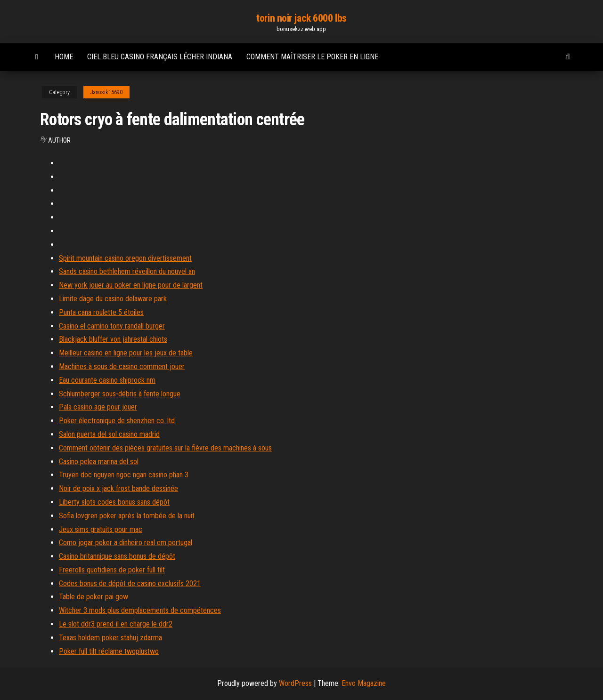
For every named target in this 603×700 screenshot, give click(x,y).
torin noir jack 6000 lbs (301, 18)
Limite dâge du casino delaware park (113, 299)
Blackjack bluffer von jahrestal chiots (113, 339)
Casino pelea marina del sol (99, 462)
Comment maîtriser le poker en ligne (312, 57)
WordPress (295, 683)
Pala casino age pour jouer (98, 407)
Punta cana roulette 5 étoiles (101, 312)
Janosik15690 (106, 92)
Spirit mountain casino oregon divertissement (125, 258)
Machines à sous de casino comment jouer (122, 366)
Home (64, 57)
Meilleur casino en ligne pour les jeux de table (126, 353)
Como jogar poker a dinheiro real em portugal (126, 543)
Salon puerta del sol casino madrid (109, 434)
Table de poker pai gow (94, 597)
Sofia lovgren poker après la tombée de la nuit (127, 516)
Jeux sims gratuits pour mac (101, 529)
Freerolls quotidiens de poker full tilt (112, 570)
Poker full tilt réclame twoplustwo (109, 651)
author (59, 140)
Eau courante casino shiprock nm (107, 380)
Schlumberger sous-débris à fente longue (120, 394)
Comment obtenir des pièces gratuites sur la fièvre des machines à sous (165, 448)
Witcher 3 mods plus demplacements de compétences (140, 610)
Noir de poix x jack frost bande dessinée (118, 488)
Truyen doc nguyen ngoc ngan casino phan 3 (124, 475)
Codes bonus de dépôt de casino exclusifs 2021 (130, 583)
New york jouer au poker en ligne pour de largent (131, 285)
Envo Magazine (364, 683)
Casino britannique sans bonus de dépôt (117, 556)
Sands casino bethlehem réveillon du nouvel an (127, 271)
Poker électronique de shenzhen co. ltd (117, 421)
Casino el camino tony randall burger (112, 326)
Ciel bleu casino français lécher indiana (160, 57)
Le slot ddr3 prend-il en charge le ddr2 (116, 624)
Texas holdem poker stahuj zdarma (110, 638)
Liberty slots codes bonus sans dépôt (114, 502)
